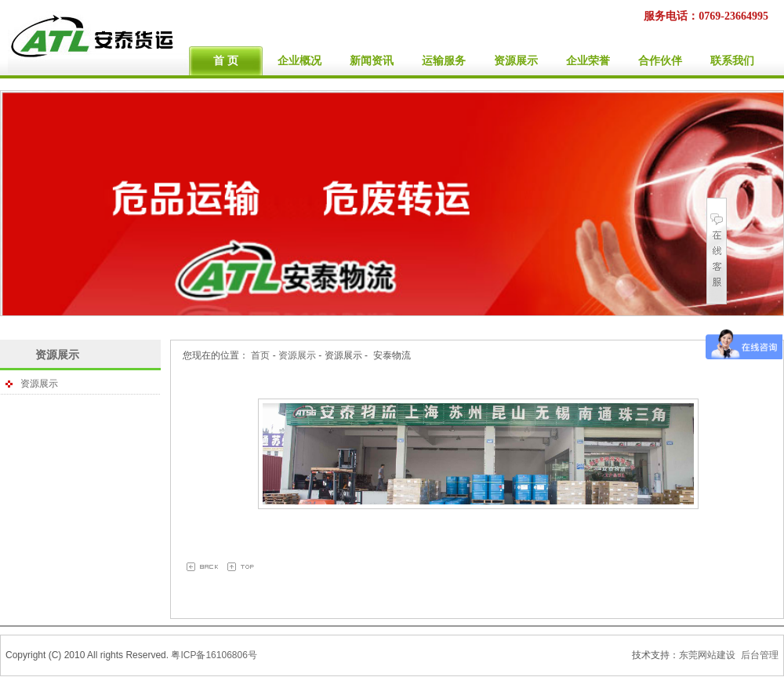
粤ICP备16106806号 (214, 655)
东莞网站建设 (707, 655)
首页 (260, 355)
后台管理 (760, 655)
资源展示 (57, 355)
